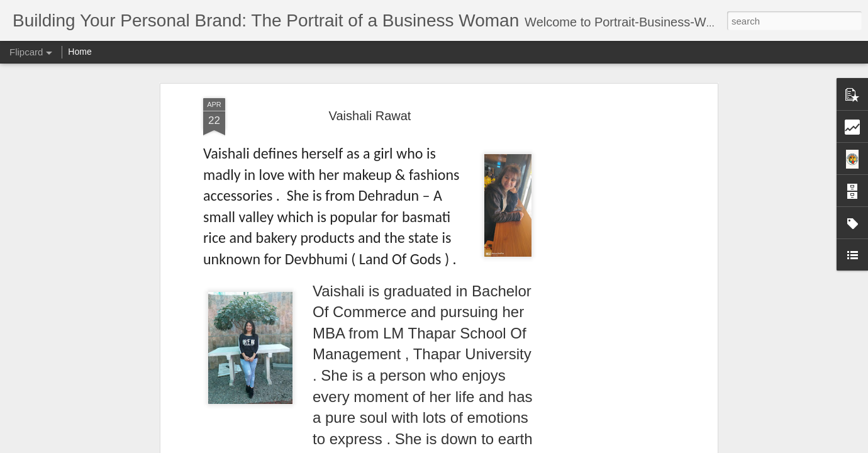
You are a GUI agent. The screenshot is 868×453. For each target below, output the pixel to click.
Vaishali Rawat (370, 116)
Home (80, 52)
